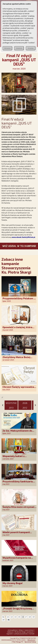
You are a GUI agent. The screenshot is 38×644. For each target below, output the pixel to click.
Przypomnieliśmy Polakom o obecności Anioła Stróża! (19, 300)
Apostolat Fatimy (30, 642)
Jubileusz (10, 632)
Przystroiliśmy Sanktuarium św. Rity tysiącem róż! (19, 483)
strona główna (13, 630)
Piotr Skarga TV (18, 642)
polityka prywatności (21, 634)
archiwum (30, 632)
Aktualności (31, 640)
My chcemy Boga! (13, 583)
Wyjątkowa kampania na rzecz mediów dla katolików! (19, 559)
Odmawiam (7, 48)
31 (9, 620)
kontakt (32, 634)
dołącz (21, 630)
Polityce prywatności (15, 18)
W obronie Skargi (20, 632)
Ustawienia (19, 48)
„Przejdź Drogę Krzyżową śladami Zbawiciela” (17, 610)
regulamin (10, 634)
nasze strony (29, 630)
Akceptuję (31, 48)
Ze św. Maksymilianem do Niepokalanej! (17, 432)
